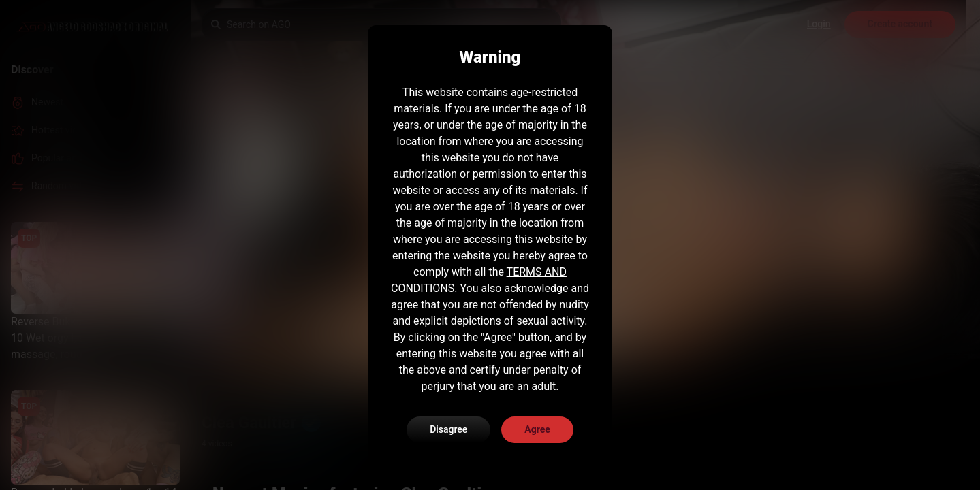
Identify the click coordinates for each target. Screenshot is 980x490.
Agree (537, 429)
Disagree (448, 429)
